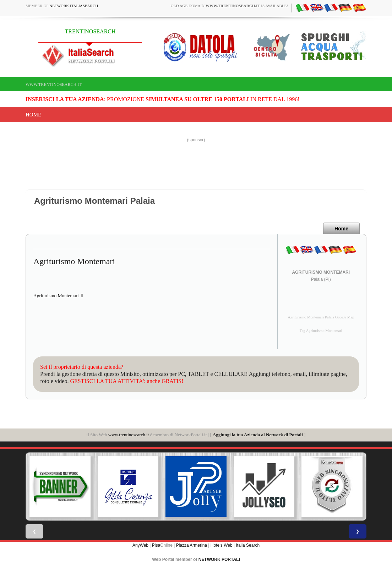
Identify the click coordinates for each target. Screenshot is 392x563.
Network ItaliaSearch (74, 6)
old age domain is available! (229, 6)
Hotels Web (222, 545)
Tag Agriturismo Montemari (321, 331)
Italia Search (248, 545)
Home (33, 115)
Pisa (156, 545)
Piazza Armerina (192, 545)
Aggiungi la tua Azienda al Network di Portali (258, 435)
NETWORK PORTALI (219, 559)
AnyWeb (140, 545)
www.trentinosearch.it (54, 84)
